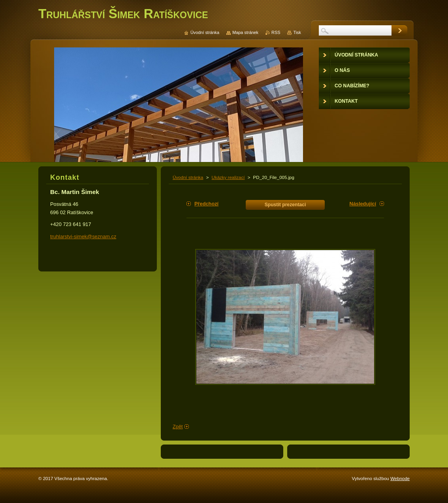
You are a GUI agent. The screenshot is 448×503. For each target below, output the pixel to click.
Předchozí (206, 204)
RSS (276, 32)
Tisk (297, 32)
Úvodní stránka (188, 177)
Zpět (178, 427)
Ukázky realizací (228, 177)
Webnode (400, 479)
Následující (363, 204)
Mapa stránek (245, 32)
